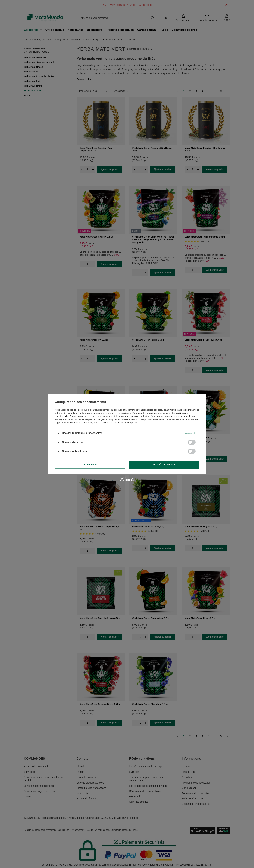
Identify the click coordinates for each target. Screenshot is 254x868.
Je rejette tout (90, 464)
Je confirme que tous (164, 464)
